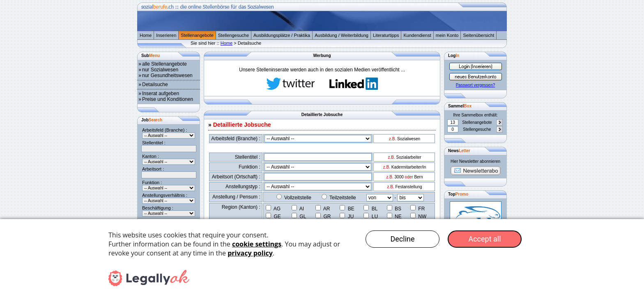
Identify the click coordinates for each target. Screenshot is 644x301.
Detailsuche (155, 84)
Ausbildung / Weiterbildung (342, 35)
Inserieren (166, 35)
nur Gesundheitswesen (167, 75)
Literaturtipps (386, 35)
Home (146, 35)
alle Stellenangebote (164, 64)
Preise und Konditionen (168, 99)
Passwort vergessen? (476, 85)
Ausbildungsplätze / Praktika (282, 35)
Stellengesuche (233, 35)
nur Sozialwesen (160, 70)
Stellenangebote (197, 35)
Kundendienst (417, 35)
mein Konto (447, 35)
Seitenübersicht (478, 35)
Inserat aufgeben (161, 93)
